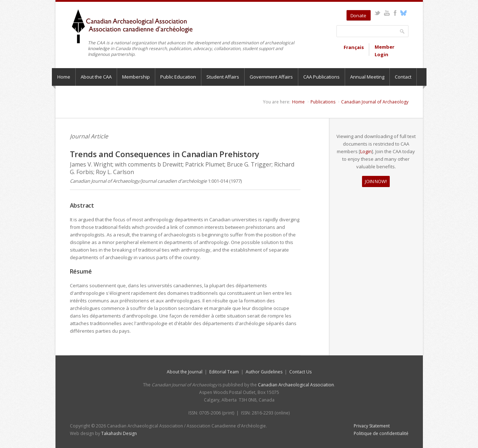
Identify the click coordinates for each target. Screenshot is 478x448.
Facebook (395, 13)
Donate (358, 15)
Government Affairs (271, 77)
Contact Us (300, 372)
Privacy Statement (372, 426)
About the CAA (96, 77)
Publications (323, 102)
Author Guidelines (264, 372)
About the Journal (185, 372)
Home (64, 77)
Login (366, 151)
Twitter (377, 13)
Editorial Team (224, 372)
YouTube (387, 13)
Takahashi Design (119, 433)
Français (354, 47)
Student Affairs (223, 77)
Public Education (178, 77)
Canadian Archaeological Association (296, 385)
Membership (136, 77)
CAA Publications (321, 77)
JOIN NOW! (376, 181)
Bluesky (404, 13)
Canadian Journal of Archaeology (375, 102)
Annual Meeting (367, 77)
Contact (403, 77)
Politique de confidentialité (381, 433)
